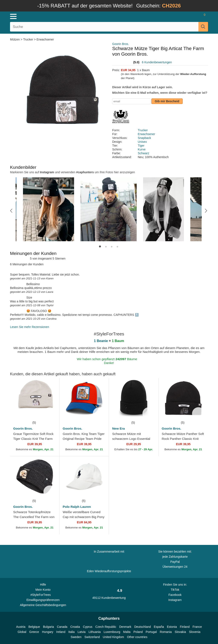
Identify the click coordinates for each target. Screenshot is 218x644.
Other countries (137, 637)
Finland (185, 627)
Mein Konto (43, 590)
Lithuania (95, 632)
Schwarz (143, 153)
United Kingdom (113, 637)
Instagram (175, 600)
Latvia (82, 632)
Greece (34, 632)
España (159, 627)
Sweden (76, 637)
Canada (62, 627)
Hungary (48, 632)
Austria (21, 627)
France (197, 627)
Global (22, 632)
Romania (166, 632)
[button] (11, 211)
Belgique (34, 627)
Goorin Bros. (121, 44)
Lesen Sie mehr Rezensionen (30, 327)
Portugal (151, 632)
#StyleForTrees (43, 595)
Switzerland (92, 637)
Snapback (144, 138)
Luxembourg (112, 632)
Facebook (175, 595)
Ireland (61, 632)
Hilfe (43, 585)
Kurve (142, 149)
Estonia (172, 627)
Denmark (125, 627)
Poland (138, 632)
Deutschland (143, 627)
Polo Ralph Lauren (77, 507)
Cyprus (87, 627)
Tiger (141, 146)
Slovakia (180, 632)
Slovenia (195, 632)
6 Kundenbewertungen (157, 62)
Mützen (15, 39)
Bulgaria (48, 627)
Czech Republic (106, 627)
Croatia (75, 627)
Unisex (142, 142)
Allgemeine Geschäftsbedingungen (43, 605)
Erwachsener (45, 39)
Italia (72, 632)
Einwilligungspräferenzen (43, 600)
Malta (127, 632)
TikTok (175, 590)
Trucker (28, 39)
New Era (118, 428)
